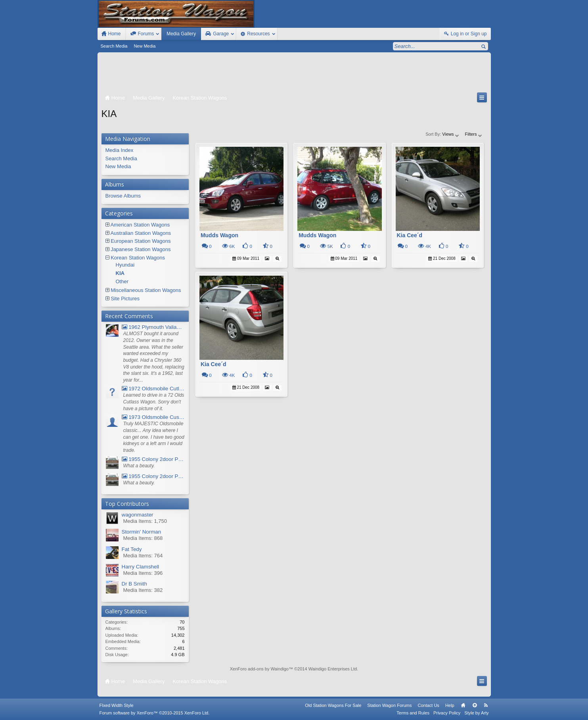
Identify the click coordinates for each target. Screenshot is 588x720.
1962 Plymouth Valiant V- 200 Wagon (153, 327)
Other (122, 281)
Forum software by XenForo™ (155, 713)
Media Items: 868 (143, 538)
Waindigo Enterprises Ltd (333, 669)
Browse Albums (123, 196)
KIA (120, 273)
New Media (145, 46)
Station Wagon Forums (389, 705)
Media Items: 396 (143, 573)
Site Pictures (125, 299)
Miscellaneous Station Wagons (146, 290)
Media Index (120, 150)
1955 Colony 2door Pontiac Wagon (153, 459)
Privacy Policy (447, 713)
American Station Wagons (140, 225)
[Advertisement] (294, 74)
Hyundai (125, 265)
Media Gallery (181, 34)
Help (450, 705)
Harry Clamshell (141, 567)
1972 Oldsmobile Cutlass (153, 389)
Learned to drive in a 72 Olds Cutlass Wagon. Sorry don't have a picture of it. (154, 402)
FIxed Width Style (117, 705)
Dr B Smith (134, 584)
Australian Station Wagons (141, 233)
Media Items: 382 (143, 590)
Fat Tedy (132, 549)
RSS (486, 705)
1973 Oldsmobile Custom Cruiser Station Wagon (153, 417)
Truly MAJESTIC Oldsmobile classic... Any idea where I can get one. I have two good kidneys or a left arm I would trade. (154, 437)
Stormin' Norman (142, 532)
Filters (474, 134)
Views (451, 134)
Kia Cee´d (410, 235)
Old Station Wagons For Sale (333, 705)
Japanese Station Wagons (141, 249)
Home (463, 705)
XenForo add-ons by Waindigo (259, 669)
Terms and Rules (413, 713)
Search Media (114, 46)
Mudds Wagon (219, 235)
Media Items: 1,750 (145, 521)
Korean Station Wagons (138, 258)
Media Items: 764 (143, 556)
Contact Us (428, 705)
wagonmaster (138, 515)
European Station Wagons (141, 241)
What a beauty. (139, 466)
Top (475, 705)
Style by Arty (476, 713)
